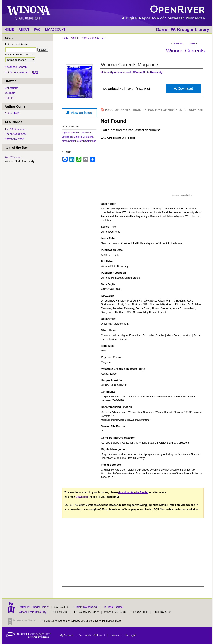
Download (183, 89)
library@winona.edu (87, 607)
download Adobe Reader (133, 492)
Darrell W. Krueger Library (34, 607)
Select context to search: (20, 55)
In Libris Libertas (113, 607)
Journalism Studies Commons (78, 137)
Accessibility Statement (92, 635)
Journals (10, 93)
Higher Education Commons (77, 133)
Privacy (115, 635)
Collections (12, 88)
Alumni (75, 38)
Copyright (130, 635)
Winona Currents (90, 38)
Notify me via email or (21, 72)
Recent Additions (15, 134)
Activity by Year (14, 139)
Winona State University (33, 612)
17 (103, 38)
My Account (67, 635)
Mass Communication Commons (79, 141)
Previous (178, 43)
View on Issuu (79, 113)
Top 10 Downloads (16, 129)
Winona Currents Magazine (130, 65)
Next (192, 43)
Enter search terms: (17, 44)
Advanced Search (16, 67)
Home (65, 38)
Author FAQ (12, 113)
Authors (10, 98)
